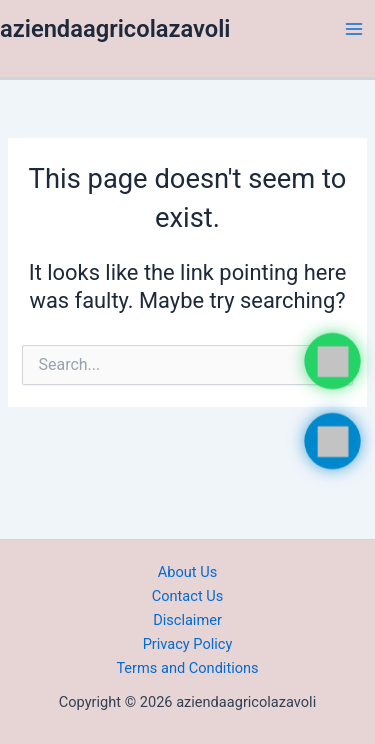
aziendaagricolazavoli (115, 29)
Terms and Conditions (187, 668)
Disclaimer (187, 620)
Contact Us (188, 596)
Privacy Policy (188, 644)
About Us (187, 572)
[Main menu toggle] (354, 29)
